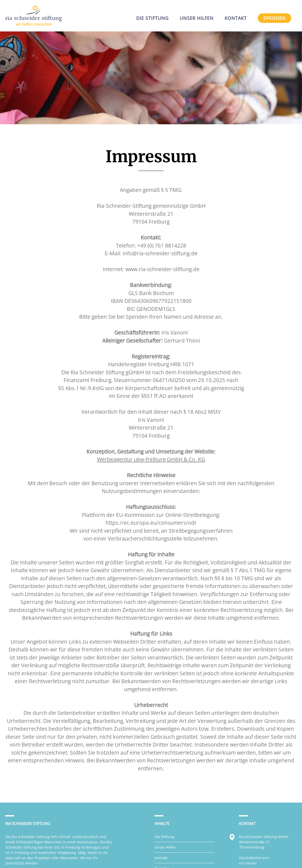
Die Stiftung (164, 837)
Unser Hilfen (165, 847)
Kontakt (161, 858)
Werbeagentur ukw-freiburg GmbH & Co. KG (151, 459)
